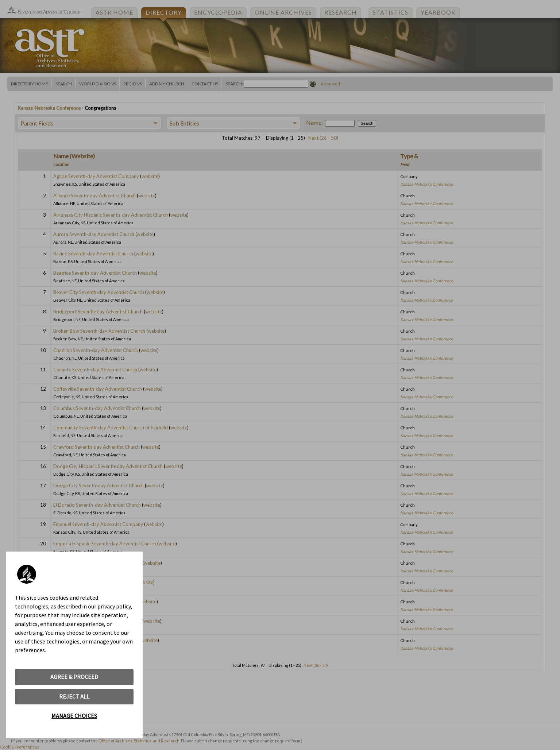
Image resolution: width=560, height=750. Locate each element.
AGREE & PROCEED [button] (74, 677)
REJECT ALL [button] (74, 696)
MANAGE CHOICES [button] (74, 716)
